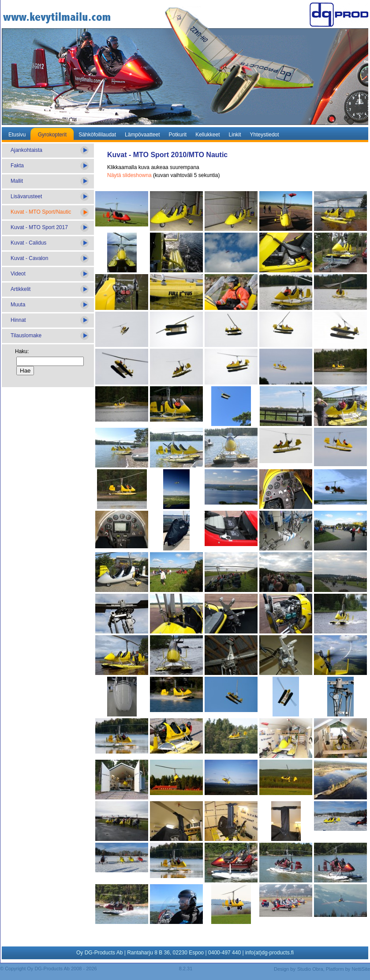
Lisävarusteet (26, 196)
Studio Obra (310, 969)
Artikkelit (21, 289)
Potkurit (178, 135)
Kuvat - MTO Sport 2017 (39, 227)
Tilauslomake (26, 335)
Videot (18, 274)
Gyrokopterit (52, 135)
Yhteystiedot (265, 135)
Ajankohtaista (26, 150)
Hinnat (18, 320)
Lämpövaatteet (142, 135)
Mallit (17, 181)
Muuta (18, 305)
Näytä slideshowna (129, 175)
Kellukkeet (207, 135)
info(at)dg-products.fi (269, 953)
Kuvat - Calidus (28, 243)
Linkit (235, 135)
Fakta (17, 166)
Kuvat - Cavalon (29, 258)
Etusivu (17, 135)
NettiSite (361, 969)
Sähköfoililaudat (97, 135)
